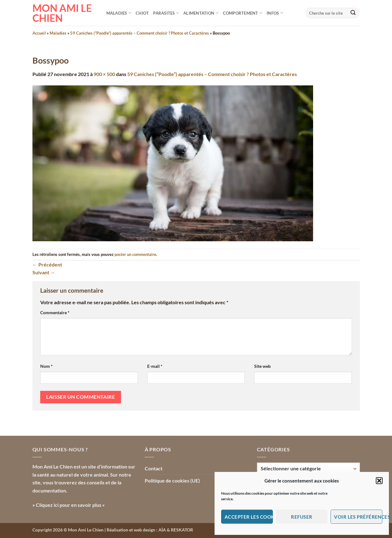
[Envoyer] (353, 13)
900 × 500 (104, 74)
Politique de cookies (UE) (172, 480)
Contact (154, 468)
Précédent (47, 264)
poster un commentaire (135, 254)
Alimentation (201, 13)
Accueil (39, 33)
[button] (379, 481)
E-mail (155, 366)
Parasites (166, 13)
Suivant (44, 272)
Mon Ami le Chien (62, 13)
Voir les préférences (358, 517)
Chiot (142, 13)
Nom (46, 366)
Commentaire (55, 312)
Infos (275, 13)
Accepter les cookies (249, 517)
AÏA (162, 530)
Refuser (302, 517)
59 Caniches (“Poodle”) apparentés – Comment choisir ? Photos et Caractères (140, 33)
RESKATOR (182, 530)
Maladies (119, 13)
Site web (262, 366)
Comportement (243, 13)
